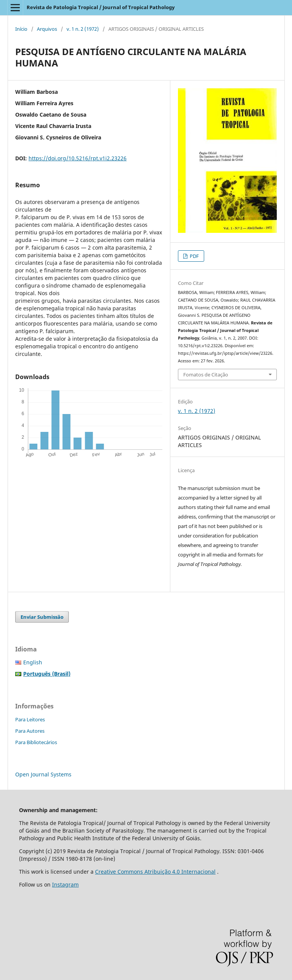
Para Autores (30, 731)
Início (21, 29)
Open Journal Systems (43, 774)
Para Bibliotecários (36, 742)
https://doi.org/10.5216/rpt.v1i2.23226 (78, 158)
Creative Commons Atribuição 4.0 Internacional (155, 872)
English (33, 662)
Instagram (65, 884)
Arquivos (47, 29)
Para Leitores (30, 719)
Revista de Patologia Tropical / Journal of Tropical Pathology (101, 7)
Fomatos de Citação (206, 375)
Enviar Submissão (42, 617)
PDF (194, 256)
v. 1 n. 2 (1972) (83, 29)
